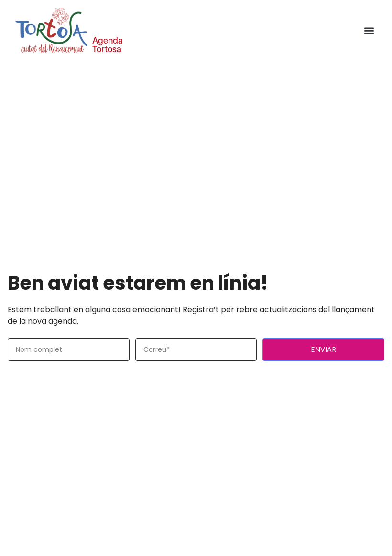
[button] (369, 30)
